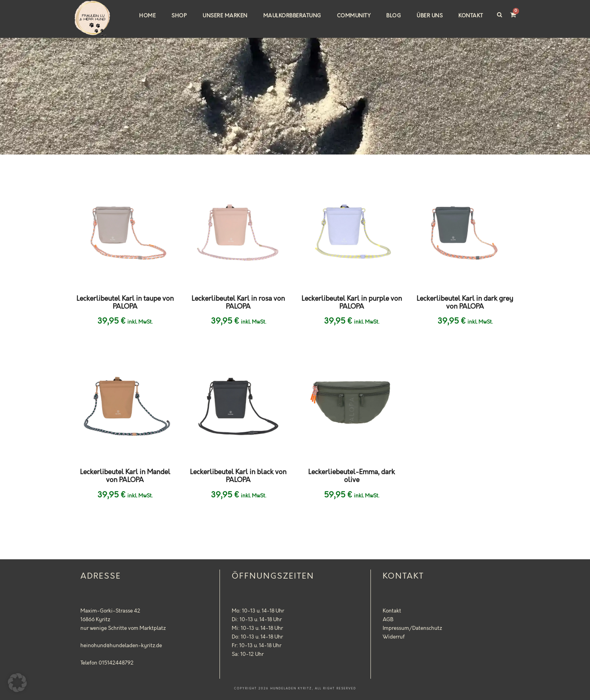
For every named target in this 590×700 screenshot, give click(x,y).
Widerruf (394, 637)
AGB (388, 620)
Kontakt (471, 16)
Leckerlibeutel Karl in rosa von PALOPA (238, 303)
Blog (394, 16)
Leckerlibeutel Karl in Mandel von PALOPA (125, 476)
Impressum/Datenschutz (412, 628)
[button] (17, 683)
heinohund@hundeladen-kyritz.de (121, 646)
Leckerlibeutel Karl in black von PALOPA (238, 476)
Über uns (430, 16)
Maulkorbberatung (292, 16)
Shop (179, 16)
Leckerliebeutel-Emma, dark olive (352, 476)
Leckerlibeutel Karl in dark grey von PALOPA (465, 303)
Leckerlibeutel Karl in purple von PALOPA (352, 303)
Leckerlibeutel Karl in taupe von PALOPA (125, 303)
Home (147, 16)
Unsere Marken (225, 16)
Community (354, 16)
